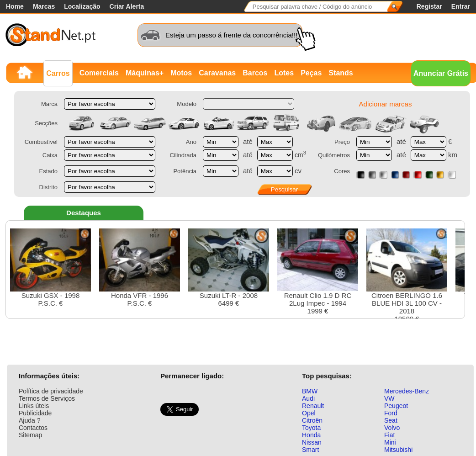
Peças (311, 73)
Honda (311, 435)
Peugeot (396, 406)
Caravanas (217, 73)
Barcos (255, 73)
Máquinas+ (145, 73)
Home (15, 6)
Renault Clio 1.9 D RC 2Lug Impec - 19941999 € (318, 272)
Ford (391, 413)
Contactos (33, 428)
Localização (82, 6)
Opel (309, 413)
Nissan (312, 442)
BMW (310, 391)
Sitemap (30, 435)
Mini (390, 442)
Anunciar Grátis (441, 73)
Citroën (312, 420)
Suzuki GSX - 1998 (50, 268)
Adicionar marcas (386, 104)
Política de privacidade (51, 391)
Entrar (461, 6)
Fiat (389, 435)
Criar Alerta (127, 6)
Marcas (44, 6)
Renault (313, 406)
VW (389, 398)
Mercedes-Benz (407, 391)
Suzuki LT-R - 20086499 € (229, 268)
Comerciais (99, 73)
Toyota (311, 428)
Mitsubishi (398, 450)
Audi (308, 398)
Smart (310, 450)
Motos (181, 73)
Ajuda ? (29, 420)
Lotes (284, 73)
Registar (429, 6)
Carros (58, 73)
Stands (341, 73)
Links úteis (34, 406)
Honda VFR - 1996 (140, 268)
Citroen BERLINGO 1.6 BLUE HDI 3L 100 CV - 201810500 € (407, 276)
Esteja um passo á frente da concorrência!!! (231, 35)
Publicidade (35, 413)
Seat (391, 420)
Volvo (392, 428)
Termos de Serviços (47, 398)
